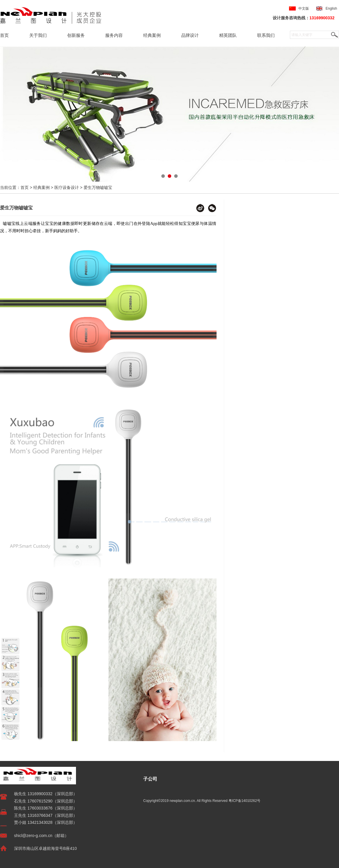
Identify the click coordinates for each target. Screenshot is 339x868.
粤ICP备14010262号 (244, 801)
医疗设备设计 (67, 187)
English (332, 8)
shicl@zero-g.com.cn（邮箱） (41, 836)
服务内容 (114, 35)
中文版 (304, 8)
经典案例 (152, 35)
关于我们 (38, 35)
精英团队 (228, 35)
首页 (4, 35)
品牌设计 (190, 35)
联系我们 (266, 35)
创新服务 (76, 35)
